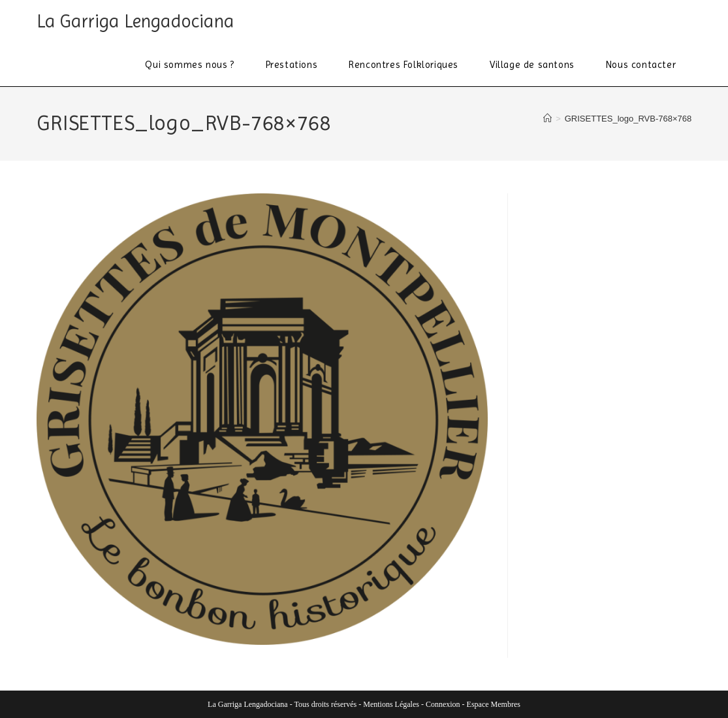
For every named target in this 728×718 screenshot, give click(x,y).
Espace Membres (494, 704)
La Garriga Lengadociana (135, 21)
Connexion (443, 704)
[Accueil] (547, 119)
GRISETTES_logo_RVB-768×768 (628, 119)
